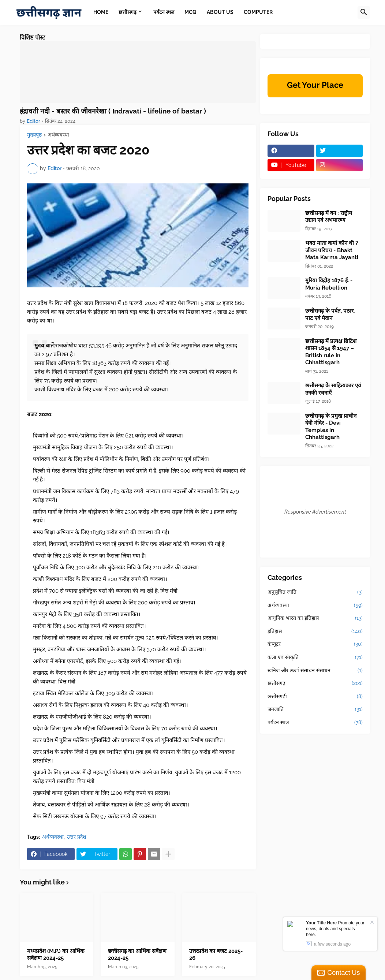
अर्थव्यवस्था (58, 135)
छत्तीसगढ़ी (315, 697)
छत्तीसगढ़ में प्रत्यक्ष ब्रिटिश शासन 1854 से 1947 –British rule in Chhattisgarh (331, 352)
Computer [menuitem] (258, 12)
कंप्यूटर (315, 644)
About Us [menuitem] (220, 12)
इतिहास (315, 631)
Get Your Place (315, 85)
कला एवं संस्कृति (315, 657)
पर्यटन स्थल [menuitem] (164, 12)
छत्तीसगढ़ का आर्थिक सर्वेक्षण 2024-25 (137, 955)
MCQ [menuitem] (190, 12)
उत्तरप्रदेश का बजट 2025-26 (216, 955)
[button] (364, 12)
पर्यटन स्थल (315, 723)
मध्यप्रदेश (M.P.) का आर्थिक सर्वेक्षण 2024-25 (56, 955)
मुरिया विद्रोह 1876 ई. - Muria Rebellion (329, 284)
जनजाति (315, 709)
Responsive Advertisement (315, 512)
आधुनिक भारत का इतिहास (315, 618)
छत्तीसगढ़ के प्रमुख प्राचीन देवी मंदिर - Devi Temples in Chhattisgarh (331, 427)
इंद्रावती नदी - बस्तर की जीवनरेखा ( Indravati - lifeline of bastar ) (113, 111)
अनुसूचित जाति (315, 592)
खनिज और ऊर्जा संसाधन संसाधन (315, 671)
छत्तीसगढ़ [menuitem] (128, 12)
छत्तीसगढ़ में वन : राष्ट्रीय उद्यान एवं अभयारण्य (329, 217)
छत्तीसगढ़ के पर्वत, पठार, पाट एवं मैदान (330, 314)
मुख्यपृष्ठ (34, 135)
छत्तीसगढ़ (315, 683)
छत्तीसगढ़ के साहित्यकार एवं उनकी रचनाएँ (333, 389)
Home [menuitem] (101, 12)
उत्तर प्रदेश (77, 837)
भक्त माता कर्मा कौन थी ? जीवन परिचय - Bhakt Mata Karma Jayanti (332, 250)
